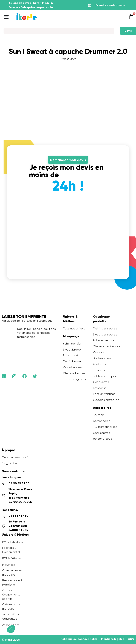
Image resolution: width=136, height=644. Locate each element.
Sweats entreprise (105, 334)
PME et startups (13, 542)
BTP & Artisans (12, 558)
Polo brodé (71, 355)
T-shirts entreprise (105, 328)
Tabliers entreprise (105, 376)
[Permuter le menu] (6, 17)
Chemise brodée (74, 373)
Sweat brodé (72, 350)
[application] (127, 635)
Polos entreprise (104, 340)
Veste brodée (72, 367)
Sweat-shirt (68, 59)
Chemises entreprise (107, 346)
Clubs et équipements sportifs (11, 594)
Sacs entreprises (104, 394)
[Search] (59, 31)
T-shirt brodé (72, 361)
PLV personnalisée (105, 427)
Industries (9, 565)
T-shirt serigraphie (75, 379)
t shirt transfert (73, 344)
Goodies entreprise (106, 400)
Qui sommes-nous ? (15, 457)
